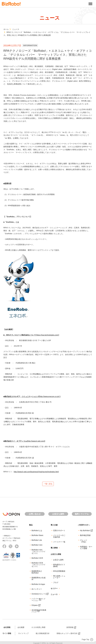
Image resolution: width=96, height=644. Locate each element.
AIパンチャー (37, 590)
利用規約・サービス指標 (86, 549)
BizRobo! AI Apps (38, 585)
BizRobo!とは (37, 532)
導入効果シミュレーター (59, 578)
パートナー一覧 (59, 543)
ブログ (56, 583)
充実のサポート (59, 532)
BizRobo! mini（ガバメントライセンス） (39, 553)
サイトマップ (23, 634)
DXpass (35, 606)
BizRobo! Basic (37, 536)
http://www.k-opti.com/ (36, 441)
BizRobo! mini (37, 546)
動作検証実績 (85, 536)
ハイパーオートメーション (39, 601)
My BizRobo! (85, 532)
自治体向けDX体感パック (39, 612)
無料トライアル (82, 515)
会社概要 (21, 628)
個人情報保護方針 (43, 634)
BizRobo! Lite (37, 541)
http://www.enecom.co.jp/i (50, 396)
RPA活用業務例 (59, 572)
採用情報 (70, 628)
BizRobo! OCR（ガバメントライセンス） (39, 566)
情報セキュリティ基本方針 (67, 634)
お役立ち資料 (58, 515)
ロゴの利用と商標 (38, 628)
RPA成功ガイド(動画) (59, 566)
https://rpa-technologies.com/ (47, 335)
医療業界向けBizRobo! (37, 573)
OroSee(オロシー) (39, 595)
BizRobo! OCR (37, 559)
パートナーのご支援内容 (59, 537)
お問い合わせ (35, 515)
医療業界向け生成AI (39, 580)
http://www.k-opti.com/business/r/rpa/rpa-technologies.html (36, 472)
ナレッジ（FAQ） (84, 542)
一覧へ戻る (48, 484)
